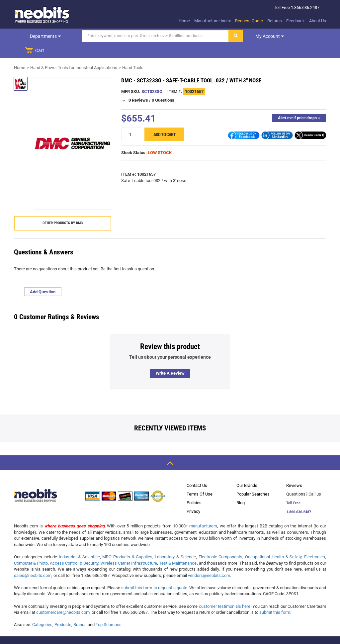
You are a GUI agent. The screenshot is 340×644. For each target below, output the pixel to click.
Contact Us (197, 471)
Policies (194, 488)
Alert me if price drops (299, 103)
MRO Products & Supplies (127, 542)
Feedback (296, 21)
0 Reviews (138, 86)
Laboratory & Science (175, 542)
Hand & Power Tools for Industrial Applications (74, 53)
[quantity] (131, 120)
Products (63, 610)
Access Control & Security (74, 549)
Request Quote (249, 21)
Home (184, 21)
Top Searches (109, 610)
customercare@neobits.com (63, 598)
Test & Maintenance (178, 549)
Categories (42, 610)
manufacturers (203, 511)
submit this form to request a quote (154, 573)
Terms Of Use (200, 479)
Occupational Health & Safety (273, 542)
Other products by (63, 208)
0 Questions (163, 86)
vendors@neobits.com (209, 561)
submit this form (275, 598)
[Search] (136, 36)
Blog (241, 488)
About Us (318, 21)
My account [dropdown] (251, 36)
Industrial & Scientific (79, 542)
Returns (275, 21)
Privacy (193, 497)
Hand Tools (133, 53)
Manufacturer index (212, 21)
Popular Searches (253, 479)
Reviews (294, 471)
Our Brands (247, 471)
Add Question (43, 277)
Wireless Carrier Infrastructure (129, 549)
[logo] (42, 15)
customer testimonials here (225, 592)
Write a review (170, 359)
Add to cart (165, 120)
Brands (80, 610)
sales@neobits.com (33, 561)
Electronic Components (221, 542)
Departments (36, 36)
